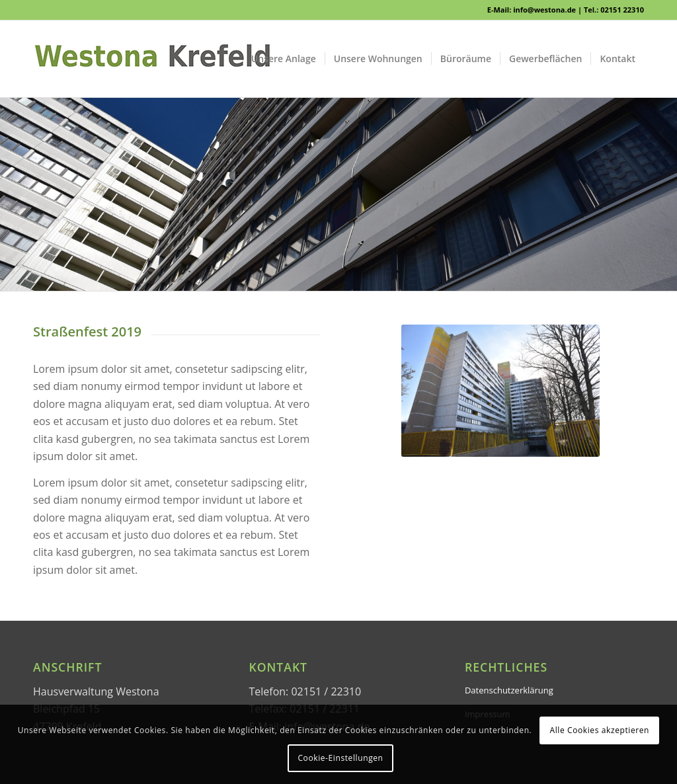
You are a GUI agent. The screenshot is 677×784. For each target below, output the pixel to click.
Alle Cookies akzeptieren (600, 730)
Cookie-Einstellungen (340, 758)
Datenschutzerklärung (509, 690)
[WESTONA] (152, 59)
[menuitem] (284, 59)
